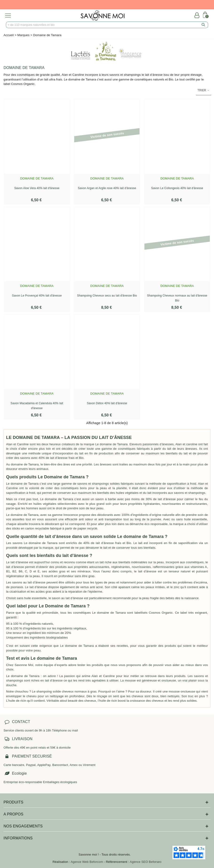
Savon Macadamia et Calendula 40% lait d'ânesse (37, 406)
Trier (204, 90)
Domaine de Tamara (37, 178)
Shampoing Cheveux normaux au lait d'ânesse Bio (177, 298)
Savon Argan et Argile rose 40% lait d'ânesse (107, 188)
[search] (203, 25)
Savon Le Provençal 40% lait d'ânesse (37, 296)
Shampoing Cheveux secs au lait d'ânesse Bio (107, 296)
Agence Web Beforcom (87, 862)
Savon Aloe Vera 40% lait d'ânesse (37, 188)
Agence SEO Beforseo (146, 862)
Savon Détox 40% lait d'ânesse (107, 403)
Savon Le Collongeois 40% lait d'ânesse (177, 188)
